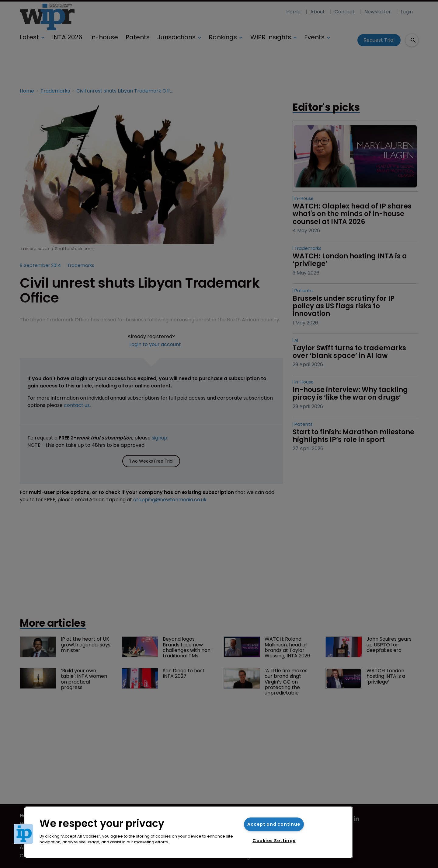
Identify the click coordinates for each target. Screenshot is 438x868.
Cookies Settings (274, 841)
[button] (23, 834)
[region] (189, 832)
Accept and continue (274, 824)
